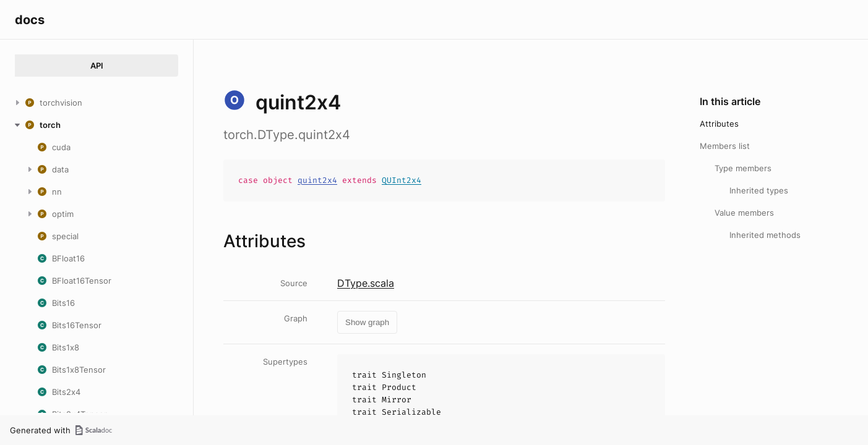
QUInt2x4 (402, 180)
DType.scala (366, 283)
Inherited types (759, 190)
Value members (744, 213)
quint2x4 (317, 180)
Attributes (719, 124)
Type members (743, 168)
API (97, 66)
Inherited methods (765, 235)
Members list (725, 146)
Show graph (367, 322)
